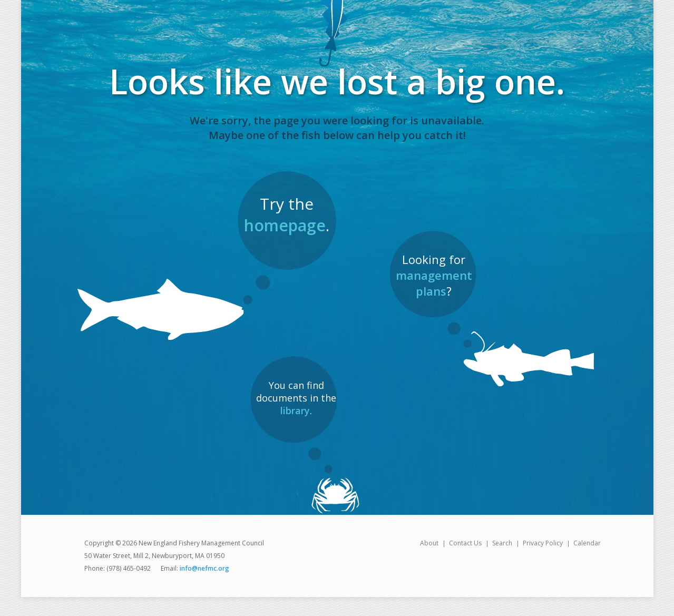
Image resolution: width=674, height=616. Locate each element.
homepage (285, 225)
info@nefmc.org (204, 568)
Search (502, 543)
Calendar (587, 543)
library (295, 410)
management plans (434, 283)
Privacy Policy (543, 543)
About (429, 543)
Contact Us (465, 543)
